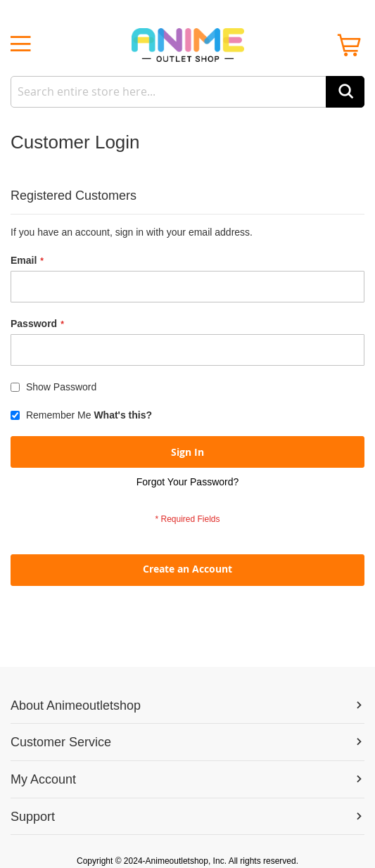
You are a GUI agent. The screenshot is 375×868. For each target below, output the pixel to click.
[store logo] (187, 45)
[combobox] (187, 92)
